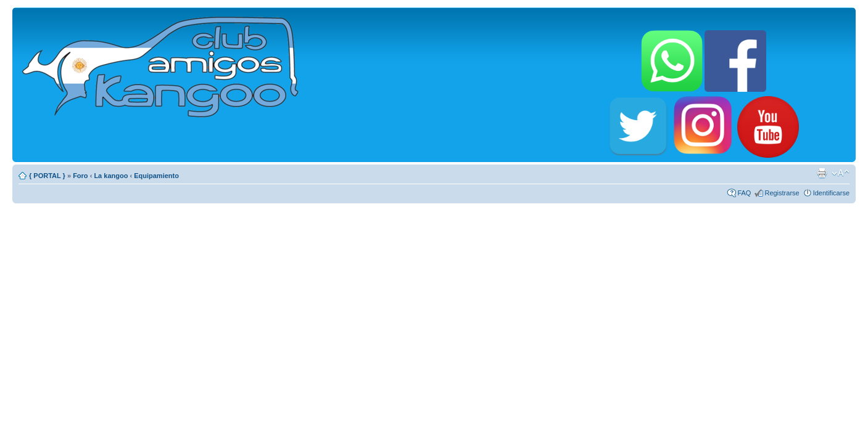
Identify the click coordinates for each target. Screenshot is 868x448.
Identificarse (831, 193)
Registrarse (782, 193)
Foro (80, 176)
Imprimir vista (822, 173)
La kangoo (111, 176)
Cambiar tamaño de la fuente (841, 173)
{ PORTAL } (47, 176)
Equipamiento (156, 176)
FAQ (744, 193)
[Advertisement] (434, 292)
